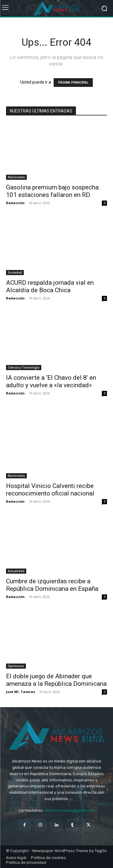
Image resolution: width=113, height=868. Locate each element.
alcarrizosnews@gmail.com (70, 810)
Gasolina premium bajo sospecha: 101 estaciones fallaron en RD (53, 191)
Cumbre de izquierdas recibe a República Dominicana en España (52, 585)
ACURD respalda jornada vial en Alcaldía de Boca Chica (50, 286)
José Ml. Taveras (20, 692)
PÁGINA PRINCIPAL (73, 83)
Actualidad (16, 571)
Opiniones (16, 666)
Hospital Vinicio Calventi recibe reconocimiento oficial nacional (50, 490)
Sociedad (15, 272)
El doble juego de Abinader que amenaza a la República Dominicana (56, 680)
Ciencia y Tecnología (24, 367)
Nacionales (16, 177)
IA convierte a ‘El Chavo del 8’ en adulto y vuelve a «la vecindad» (51, 381)
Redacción (15, 203)
